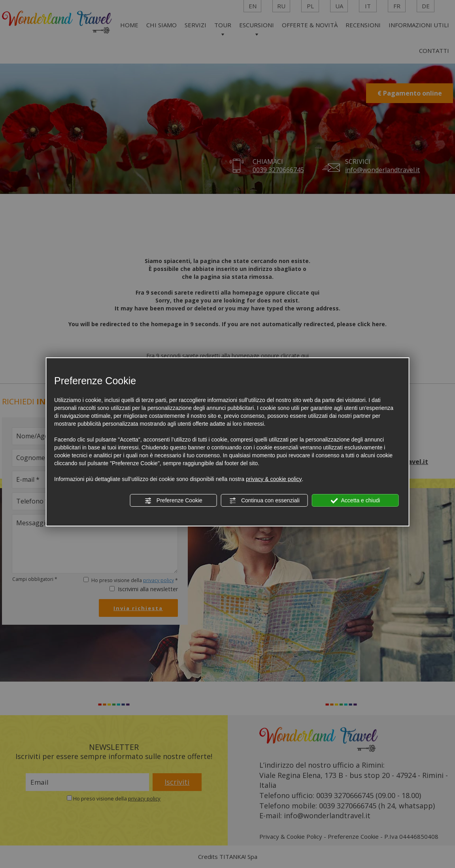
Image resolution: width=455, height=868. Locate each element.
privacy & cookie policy (274, 479)
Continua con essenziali (264, 501)
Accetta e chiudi (355, 501)
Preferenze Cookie (174, 501)
